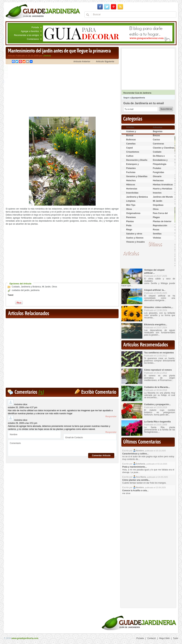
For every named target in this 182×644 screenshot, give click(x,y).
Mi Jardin (46, 287)
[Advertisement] (36, 91)
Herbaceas (158, 181)
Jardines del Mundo (163, 197)
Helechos (131, 181)
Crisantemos (133, 152)
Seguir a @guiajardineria (134, 98)
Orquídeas (158, 205)
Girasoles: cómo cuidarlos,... (159, 307)
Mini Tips (131, 205)
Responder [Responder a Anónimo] (111, 417)
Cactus (156, 140)
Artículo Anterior (82, 62)
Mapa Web (164, 638)
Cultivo (130, 156)
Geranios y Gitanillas (137, 176)
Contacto (152, 638)
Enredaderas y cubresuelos (160, 162)
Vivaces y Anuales (135, 242)
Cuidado (16, 287)
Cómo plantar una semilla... (136, 480)
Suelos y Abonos (135, 238)
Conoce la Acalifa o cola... (135, 491)
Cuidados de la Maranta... (157, 387)
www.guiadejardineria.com (25, 638)
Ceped (129, 148)
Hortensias (132, 189)
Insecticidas (132, 193)
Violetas (157, 238)
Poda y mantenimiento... (135, 467)
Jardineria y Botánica (31, 287)
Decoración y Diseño (137, 160)
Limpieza (131, 201)
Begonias (158, 131)
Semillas (157, 234)
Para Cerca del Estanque (160, 215)
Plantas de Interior (162, 221)
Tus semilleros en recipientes (159, 353)
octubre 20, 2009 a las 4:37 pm (22, 407)
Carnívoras (158, 144)
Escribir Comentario (99, 392)
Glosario (157, 176)
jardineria (35, 290)
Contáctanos (33, 39)
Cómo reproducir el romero (158, 370)
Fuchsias (131, 172)
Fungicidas (158, 172)
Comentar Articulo (101, 455)
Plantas (130, 221)
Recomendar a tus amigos (26, 35)
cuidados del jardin (21, 290)
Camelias (131, 144)
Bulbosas (131, 140)
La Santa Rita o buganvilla (157, 422)
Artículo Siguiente (105, 62)
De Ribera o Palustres (159, 157)
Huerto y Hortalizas (163, 189)
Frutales (157, 168)
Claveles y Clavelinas (164, 148)
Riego (129, 230)
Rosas (156, 230)
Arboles (130, 127)
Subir (176, 638)
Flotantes (131, 168)
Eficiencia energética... (156, 325)
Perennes (131, 217)
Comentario (62, 447)
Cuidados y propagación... (157, 404)
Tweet (10, 295)
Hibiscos (131, 185)
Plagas (156, 217)
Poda (129, 226)
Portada (35, 27)
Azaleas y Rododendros (133, 133)
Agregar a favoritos (30, 31)
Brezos (156, 136)
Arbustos (158, 127)
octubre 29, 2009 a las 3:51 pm (22, 423)
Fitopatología (160, 164)
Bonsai (130, 136)
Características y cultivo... (135, 454)
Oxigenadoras (133, 213)
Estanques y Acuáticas (133, 166)
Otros (54, 287)
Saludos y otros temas (134, 235)
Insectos (157, 193)
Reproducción (160, 226)
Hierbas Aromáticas (163, 185)
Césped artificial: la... (155, 290)
